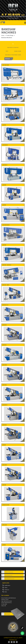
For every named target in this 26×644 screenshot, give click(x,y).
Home (3, 35)
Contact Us (7, 590)
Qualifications (7, 585)
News (6, 592)
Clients (6, 588)
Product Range (10, 35)
